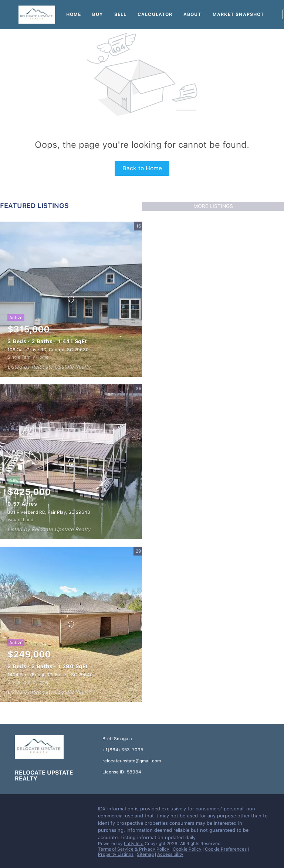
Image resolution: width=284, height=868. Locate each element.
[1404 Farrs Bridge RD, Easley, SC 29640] (71, 624)
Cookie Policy (187, 849)
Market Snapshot (239, 14)
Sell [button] (120, 14)
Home (74, 14)
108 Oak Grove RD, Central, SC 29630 (48, 350)
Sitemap (145, 854)
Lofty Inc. (134, 844)
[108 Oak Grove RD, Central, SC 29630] (71, 299)
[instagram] (35, 811)
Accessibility (170, 854)
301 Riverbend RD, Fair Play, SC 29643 (49, 512)
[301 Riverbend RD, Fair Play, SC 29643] (71, 462)
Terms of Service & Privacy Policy (134, 849)
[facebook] (20, 811)
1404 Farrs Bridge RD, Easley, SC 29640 (50, 675)
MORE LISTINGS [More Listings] (213, 206)
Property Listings (116, 854)
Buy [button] (97, 14)
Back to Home (142, 168)
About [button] (192, 14)
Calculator (155, 14)
